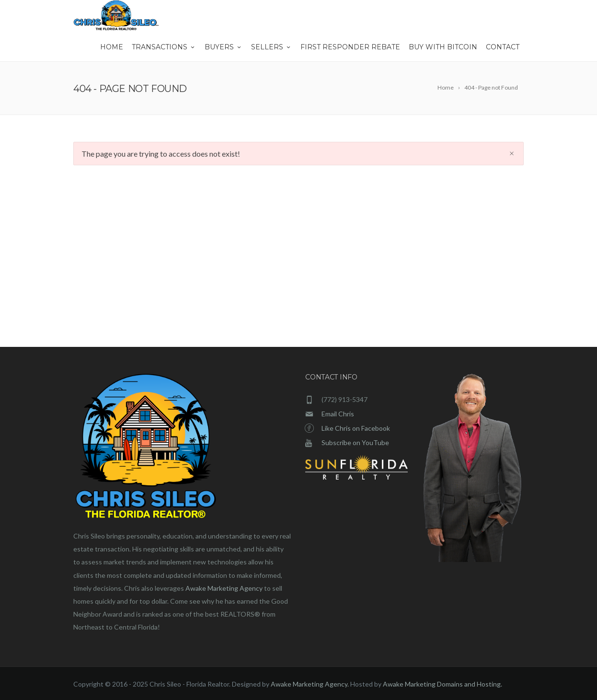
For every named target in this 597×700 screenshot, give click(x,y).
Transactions (164, 47)
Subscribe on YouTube (355, 442)
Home (112, 47)
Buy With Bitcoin (443, 47)
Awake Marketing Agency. (310, 684)
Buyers (224, 47)
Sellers (271, 47)
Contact (503, 47)
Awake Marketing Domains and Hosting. (442, 684)
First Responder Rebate (350, 47)
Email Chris (338, 414)
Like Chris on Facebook (356, 428)
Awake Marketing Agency (224, 588)
